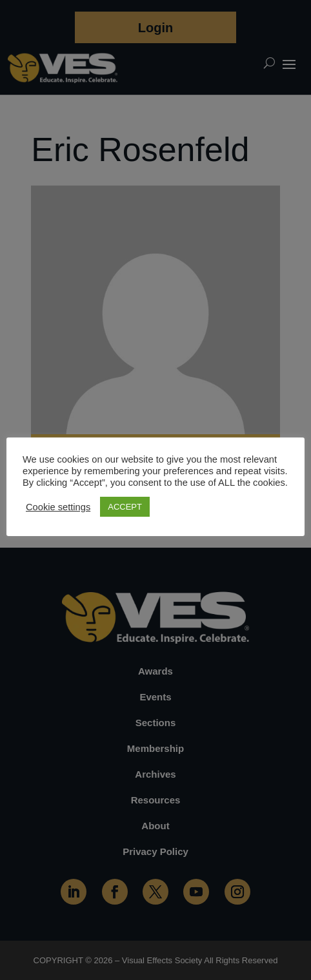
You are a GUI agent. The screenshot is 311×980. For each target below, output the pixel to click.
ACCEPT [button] (125, 507)
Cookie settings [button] (58, 507)
